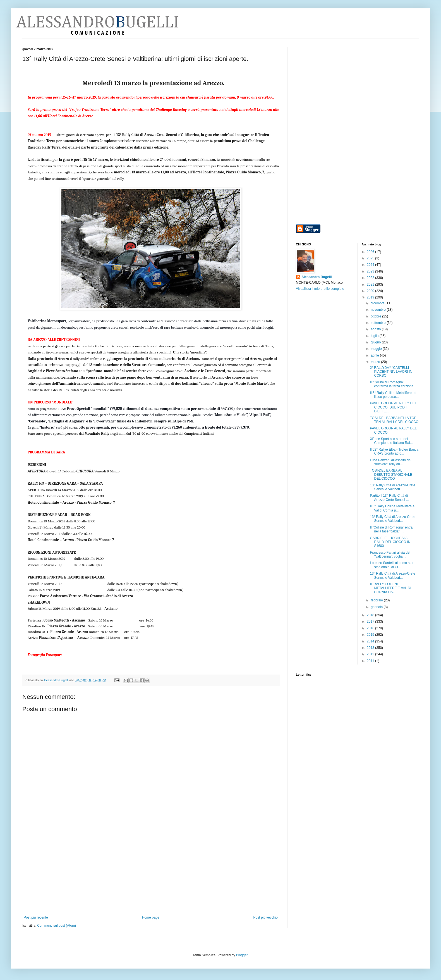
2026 (371, 252)
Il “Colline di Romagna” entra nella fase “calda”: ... (391, 529)
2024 (371, 265)
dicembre (378, 303)
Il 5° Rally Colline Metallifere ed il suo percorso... (393, 395)
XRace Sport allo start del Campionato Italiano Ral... (391, 441)
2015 (371, 635)
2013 (371, 648)
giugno (376, 342)
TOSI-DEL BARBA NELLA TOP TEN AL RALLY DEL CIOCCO (394, 420)
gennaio (377, 607)
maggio (377, 349)
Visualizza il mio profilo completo (320, 289)
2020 (371, 291)
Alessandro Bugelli (317, 277)
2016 (371, 628)
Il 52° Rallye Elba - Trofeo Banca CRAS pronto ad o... (394, 451)
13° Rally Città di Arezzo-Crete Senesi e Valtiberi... (392, 487)
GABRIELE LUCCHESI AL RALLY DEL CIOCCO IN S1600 (390, 542)
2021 (371, 285)
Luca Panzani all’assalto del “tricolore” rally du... (390, 462)
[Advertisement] (151, 874)
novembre (379, 310)
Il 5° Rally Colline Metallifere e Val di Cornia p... (392, 508)
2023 (371, 271)
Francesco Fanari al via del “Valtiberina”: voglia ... (390, 554)
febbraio (377, 600)
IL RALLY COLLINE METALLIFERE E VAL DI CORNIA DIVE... (390, 588)
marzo (376, 362)
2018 (371, 615)
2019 (371, 297)
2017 (371, 622)
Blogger (242, 955)
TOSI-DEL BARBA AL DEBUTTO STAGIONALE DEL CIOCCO (391, 475)
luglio (375, 336)
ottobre (376, 316)
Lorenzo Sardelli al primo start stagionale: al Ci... (392, 565)
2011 (371, 661)
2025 (371, 258)
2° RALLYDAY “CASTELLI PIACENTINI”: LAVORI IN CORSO (391, 372)
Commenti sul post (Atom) (57, 926)
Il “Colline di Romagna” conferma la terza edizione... (393, 384)
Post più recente (36, 917)
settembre (379, 323)
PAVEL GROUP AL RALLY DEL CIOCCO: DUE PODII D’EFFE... (393, 407)
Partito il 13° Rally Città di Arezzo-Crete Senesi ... (389, 498)
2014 (371, 641)
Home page (151, 917)
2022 (371, 278)
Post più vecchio (266, 917)
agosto (376, 329)
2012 (371, 654)
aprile (375, 355)
